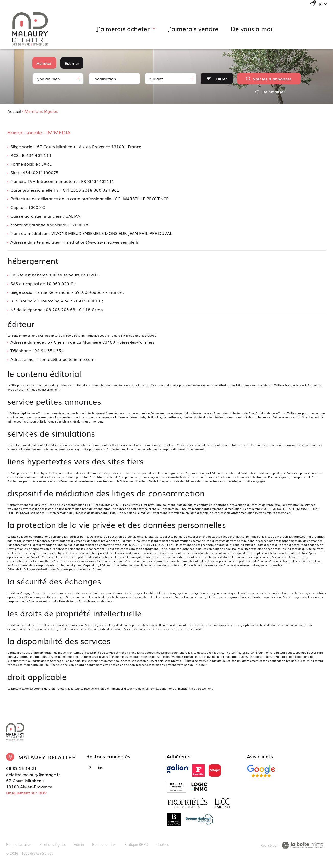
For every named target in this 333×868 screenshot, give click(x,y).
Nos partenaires (19, 844)
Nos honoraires (104, 844)
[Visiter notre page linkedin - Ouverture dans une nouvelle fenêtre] (100, 767)
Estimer (72, 63)
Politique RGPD (136, 844)
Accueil (14, 111)
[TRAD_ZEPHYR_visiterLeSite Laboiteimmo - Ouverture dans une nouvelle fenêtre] (302, 845)
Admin (79, 844)
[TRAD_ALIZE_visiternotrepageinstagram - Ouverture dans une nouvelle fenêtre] (90, 767)
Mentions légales (52, 844)
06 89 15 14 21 (21, 768)
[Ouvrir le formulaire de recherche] (217, 79)
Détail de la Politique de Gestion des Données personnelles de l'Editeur (55, 569)
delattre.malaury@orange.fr (33, 774)
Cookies (163, 844)
